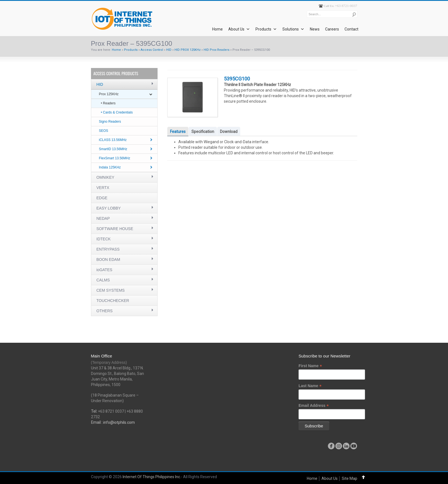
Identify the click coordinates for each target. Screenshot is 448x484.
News (315, 29)
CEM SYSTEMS (111, 290)
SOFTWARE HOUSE (115, 229)
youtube (354, 446)
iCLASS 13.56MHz (113, 140)
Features (178, 132)
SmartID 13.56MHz (113, 149)
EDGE (102, 198)
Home (217, 29)
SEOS (104, 131)
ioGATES (104, 270)
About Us (239, 29)
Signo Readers (110, 122)
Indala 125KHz (110, 167)
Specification (203, 132)
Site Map (350, 478)
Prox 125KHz (109, 94)
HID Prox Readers (217, 50)
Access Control (152, 50)
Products (266, 29)
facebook (331, 446)
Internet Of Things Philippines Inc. (152, 477)
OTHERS (105, 311)
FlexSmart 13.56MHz (115, 158)
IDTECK (104, 239)
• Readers (108, 103)
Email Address (314, 406)
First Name (310, 366)
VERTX (103, 188)
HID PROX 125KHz (188, 50)
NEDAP (103, 218)
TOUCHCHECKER (113, 301)
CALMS (103, 280)
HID (169, 50)
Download (229, 132)
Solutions (293, 29)
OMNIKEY (106, 177)
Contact (351, 29)
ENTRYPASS (108, 249)
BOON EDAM (108, 259)
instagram (339, 446)
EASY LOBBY (109, 208)
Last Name (310, 386)
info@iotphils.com (119, 422)
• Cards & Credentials (117, 112)
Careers (332, 29)
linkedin (346, 446)
